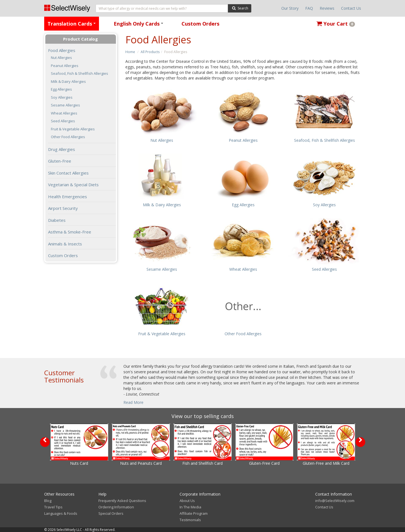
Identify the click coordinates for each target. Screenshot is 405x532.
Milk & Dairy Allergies (68, 82)
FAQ (309, 8)
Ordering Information (116, 507)
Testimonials (190, 520)
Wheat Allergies (64, 113)
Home (130, 52)
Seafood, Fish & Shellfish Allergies (79, 74)
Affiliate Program (194, 513)
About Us (187, 501)
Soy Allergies (62, 97)
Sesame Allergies (65, 105)
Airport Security (63, 208)
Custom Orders (200, 24)
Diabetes (57, 220)
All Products (150, 52)
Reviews (327, 8)
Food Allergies (62, 50)
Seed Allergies (63, 121)
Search (239, 8)
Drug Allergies (62, 149)
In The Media (190, 507)
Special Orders (111, 513)
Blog (48, 501)
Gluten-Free (60, 161)
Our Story (290, 8)
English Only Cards (139, 25)
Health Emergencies (68, 197)
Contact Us (351, 8)
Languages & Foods (61, 513)
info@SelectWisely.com (335, 501)
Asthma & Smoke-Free (70, 232)
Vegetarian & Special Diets (73, 185)
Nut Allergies (61, 58)
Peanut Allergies (65, 66)
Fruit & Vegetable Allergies (73, 129)
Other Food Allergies (68, 137)
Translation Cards (73, 25)
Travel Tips (53, 507)
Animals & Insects (65, 244)
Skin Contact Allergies (68, 173)
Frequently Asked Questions (122, 501)
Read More (133, 402)
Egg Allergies (61, 89)
